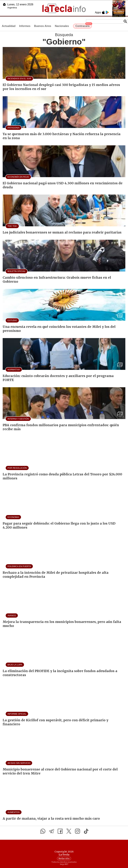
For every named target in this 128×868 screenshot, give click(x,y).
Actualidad (9, 26)
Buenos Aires (43, 26)
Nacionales (62, 26)
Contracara (83, 26)
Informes (25, 26)
